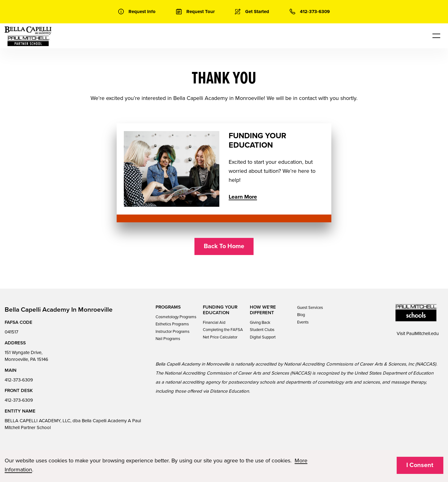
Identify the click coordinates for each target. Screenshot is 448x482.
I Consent (420, 465)
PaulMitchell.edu (422, 333)
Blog (301, 315)
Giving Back (260, 323)
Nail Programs (168, 339)
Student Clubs (262, 330)
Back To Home (224, 246)
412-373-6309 (19, 380)
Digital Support (263, 337)
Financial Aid (214, 323)
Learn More (243, 197)
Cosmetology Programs (176, 317)
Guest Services (310, 308)
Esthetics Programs (172, 324)
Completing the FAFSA (223, 330)
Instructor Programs (173, 332)
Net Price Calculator (220, 337)
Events (303, 322)
